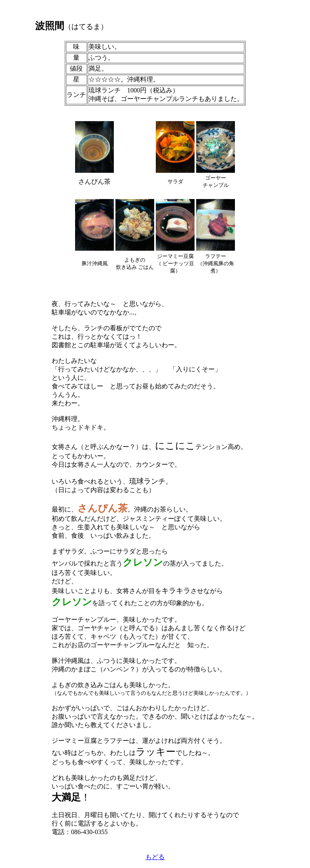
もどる (155, 857)
